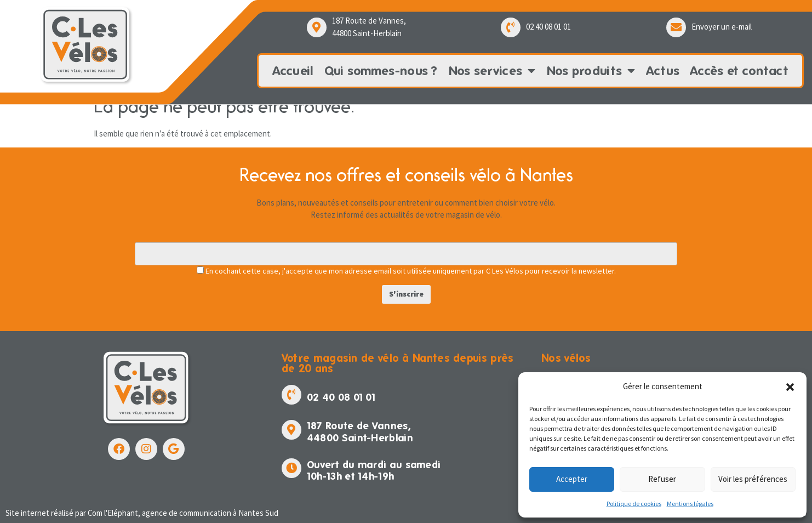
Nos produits (591, 71)
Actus (663, 70)
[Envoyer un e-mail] (676, 27)
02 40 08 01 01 (548, 27)
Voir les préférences (753, 479)
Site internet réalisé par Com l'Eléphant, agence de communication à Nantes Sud (142, 513)
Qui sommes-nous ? (381, 70)
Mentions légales (690, 504)
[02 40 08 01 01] (511, 27)
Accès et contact (739, 70)
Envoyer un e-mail (722, 27)
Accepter (572, 479)
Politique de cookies (634, 504)
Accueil (293, 70)
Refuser (662, 479)
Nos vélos (566, 358)
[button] (790, 387)
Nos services (492, 71)
